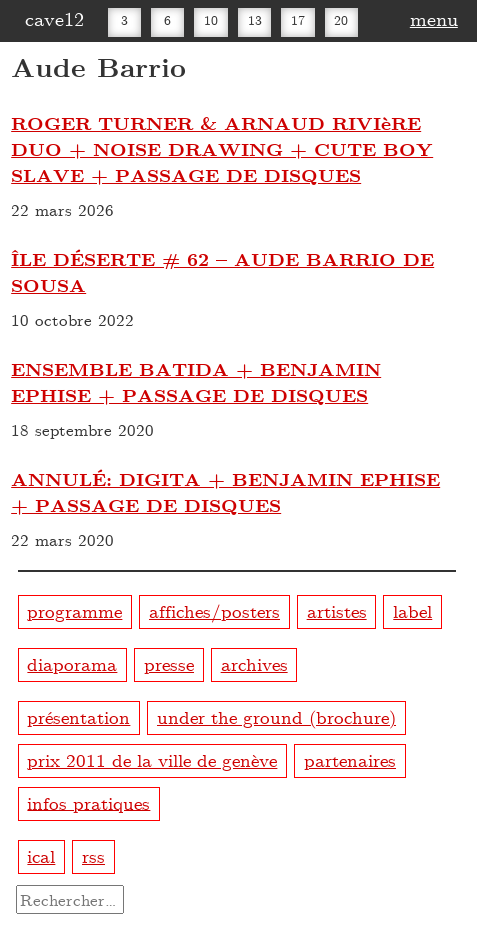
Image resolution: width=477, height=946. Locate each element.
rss (93, 855)
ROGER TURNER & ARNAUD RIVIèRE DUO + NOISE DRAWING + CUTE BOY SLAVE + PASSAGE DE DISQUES (222, 149)
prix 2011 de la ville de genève (152, 759)
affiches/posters (214, 610)
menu (434, 18)
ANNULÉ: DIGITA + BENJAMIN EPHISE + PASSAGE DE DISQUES (225, 492)
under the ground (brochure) (276, 716)
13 (255, 20)
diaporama (72, 663)
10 (211, 20)
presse (169, 663)
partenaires (350, 759)
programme (74, 610)
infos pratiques (88, 801)
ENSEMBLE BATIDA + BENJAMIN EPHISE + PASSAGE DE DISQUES (196, 382)
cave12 (54, 18)
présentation (78, 716)
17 (298, 20)
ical (41, 855)
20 (341, 20)
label (412, 610)
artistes (337, 610)
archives (254, 663)
